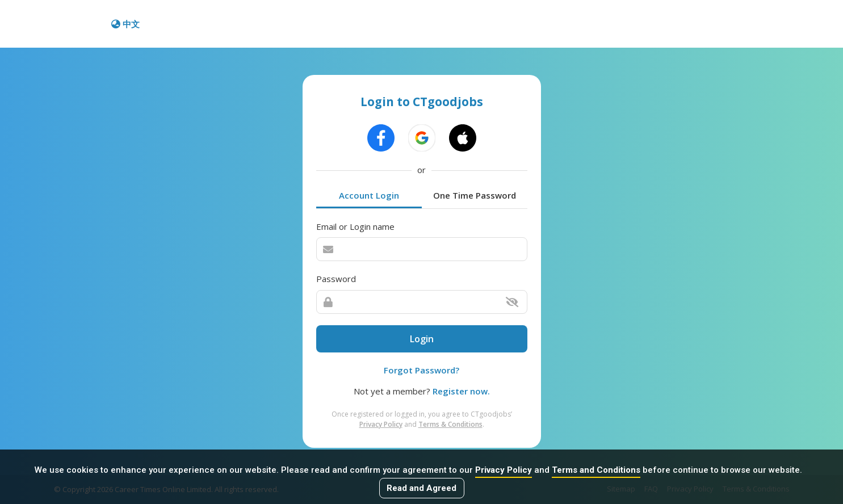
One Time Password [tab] (475, 195)
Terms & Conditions (450, 424)
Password (336, 279)
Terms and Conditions (596, 470)
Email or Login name (355, 226)
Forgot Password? (421, 370)
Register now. (461, 391)
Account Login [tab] (369, 195)
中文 (125, 24)
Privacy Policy (504, 470)
